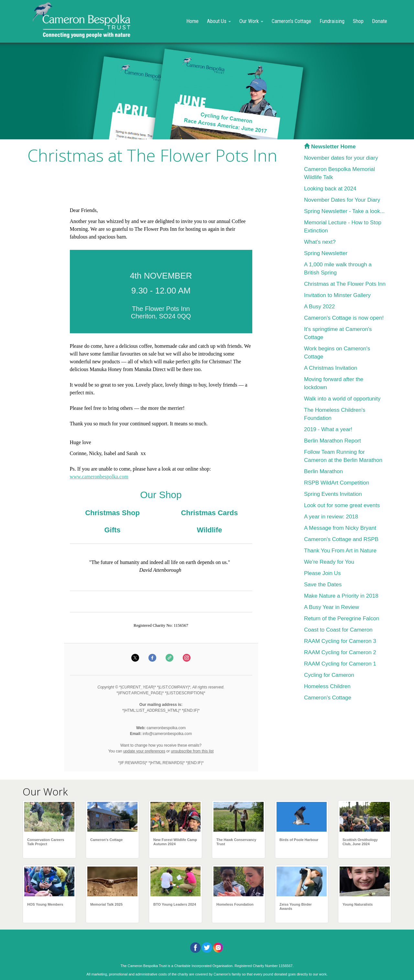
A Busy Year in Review (332, 607)
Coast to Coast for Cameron (338, 630)
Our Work (251, 21)
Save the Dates (323, 585)
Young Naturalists (358, 904)
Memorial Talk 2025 (106, 904)
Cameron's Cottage (291, 21)
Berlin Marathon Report (332, 441)
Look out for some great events (342, 505)
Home (192, 21)
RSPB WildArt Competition (337, 483)
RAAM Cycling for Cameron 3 (340, 641)
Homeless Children (327, 686)
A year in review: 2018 (331, 517)
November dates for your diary (341, 158)
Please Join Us (322, 573)
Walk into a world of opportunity (342, 399)
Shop (358, 21)
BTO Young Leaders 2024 (175, 904)
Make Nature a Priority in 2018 (341, 596)
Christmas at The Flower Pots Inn (345, 284)
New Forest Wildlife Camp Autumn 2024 (175, 842)
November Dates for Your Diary (342, 200)
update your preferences (144, 751)
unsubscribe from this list (192, 751)
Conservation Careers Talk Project (46, 842)
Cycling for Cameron (329, 675)
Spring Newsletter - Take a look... (344, 211)
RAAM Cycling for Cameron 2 (340, 652)
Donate (380, 21)
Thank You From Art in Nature (340, 551)
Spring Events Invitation (333, 494)
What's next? (320, 242)
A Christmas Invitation (331, 368)
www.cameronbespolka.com (99, 477)
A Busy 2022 (319, 307)
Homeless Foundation (235, 904)
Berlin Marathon (323, 471)
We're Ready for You (329, 562)
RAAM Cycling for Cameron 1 (340, 664)
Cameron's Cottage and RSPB (341, 539)
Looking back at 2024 (330, 189)
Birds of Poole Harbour (299, 840)
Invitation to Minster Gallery (337, 295)
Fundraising (332, 21)
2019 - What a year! (328, 429)
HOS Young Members (45, 904)
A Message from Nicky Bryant (340, 528)
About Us (219, 21)
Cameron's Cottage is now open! (344, 318)
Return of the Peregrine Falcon (342, 618)
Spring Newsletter (326, 253)
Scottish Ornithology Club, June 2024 (360, 842)
